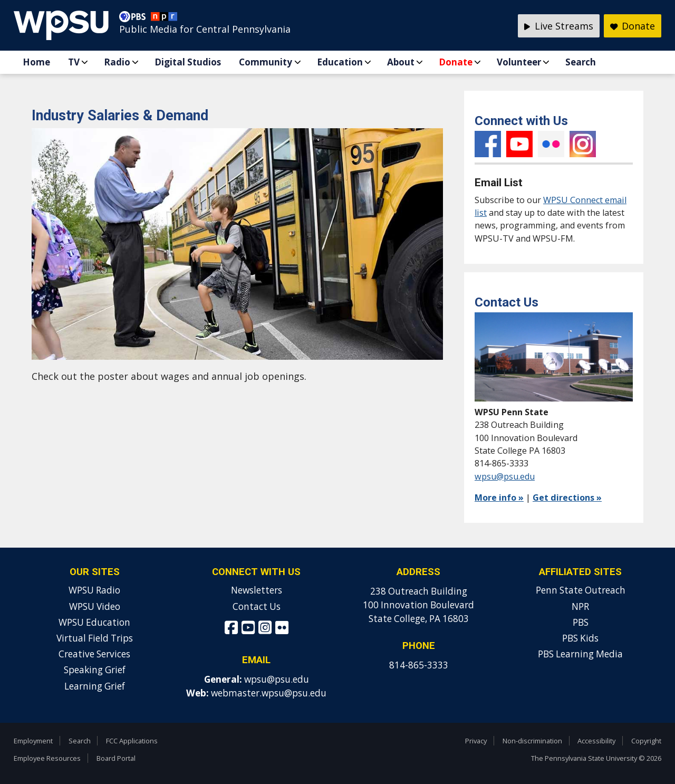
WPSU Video (95, 606)
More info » (499, 498)
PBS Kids (580, 638)
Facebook (488, 144)
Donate (456, 62)
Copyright (646, 741)
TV (74, 62)
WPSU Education (94, 622)
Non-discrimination (532, 741)
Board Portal (116, 758)
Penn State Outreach (581, 590)
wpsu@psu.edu (505, 476)
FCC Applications (132, 741)
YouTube (519, 144)
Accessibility (596, 741)
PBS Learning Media (580, 654)
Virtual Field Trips (95, 638)
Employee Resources (47, 758)
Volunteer (519, 62)
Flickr (551, 144)
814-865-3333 (419, 665)
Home (36, 62)
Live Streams (559, 26)
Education (340, 62)
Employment (33, 741)
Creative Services (94, 654)
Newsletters (257, 590)
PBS (581, 622)
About (401, 62)
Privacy (476, 741)
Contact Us (257, 606)
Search (581, 62)
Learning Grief (95, 686)
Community (266, 62)
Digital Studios (188, 62)
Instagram (583, 144)
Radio (117, 62)
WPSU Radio (94, 590)
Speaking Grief (95, 670)
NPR (580, 606)
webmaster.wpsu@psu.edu (269, 693)
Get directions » (567, 498)
